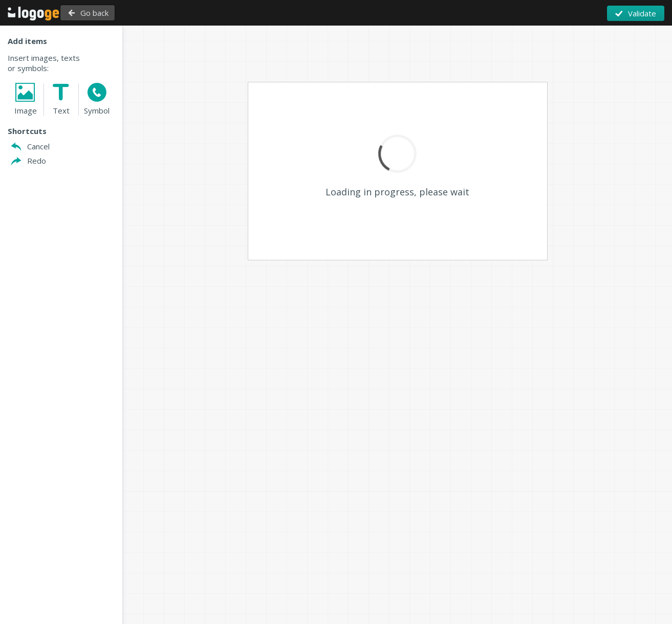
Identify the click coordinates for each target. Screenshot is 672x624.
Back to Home (43, 13)
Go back (122, 13)
